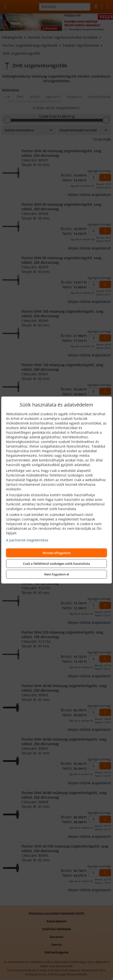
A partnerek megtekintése (27, 540)
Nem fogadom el (57, 574)
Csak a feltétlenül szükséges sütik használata (56, 564)
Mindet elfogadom (57, 553)
